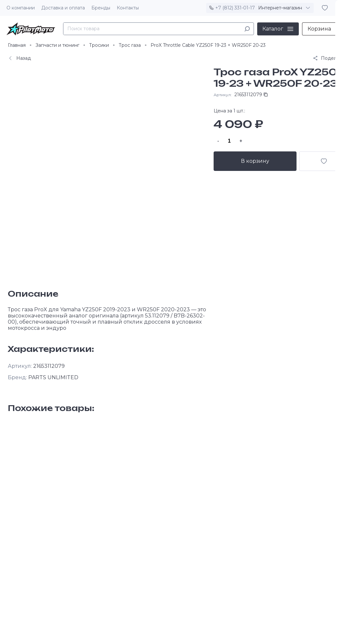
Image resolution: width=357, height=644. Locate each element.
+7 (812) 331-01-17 (235, 8)
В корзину (255, 161)
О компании (21, 8)
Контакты (128, 8)
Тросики (99, 45)
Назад (19, 58)
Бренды (101, 8)
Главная (17, 45)
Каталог (273, 29)
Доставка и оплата (63, 8)
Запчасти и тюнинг (57, 45)
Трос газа (130, 45)
